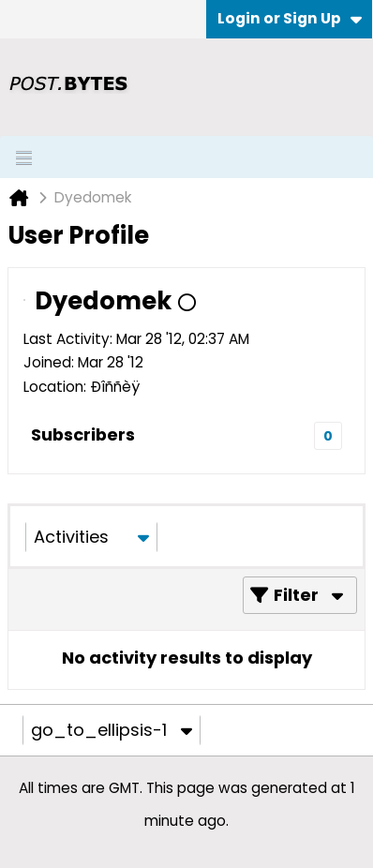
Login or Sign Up (290, 18)
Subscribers (83, 434)
